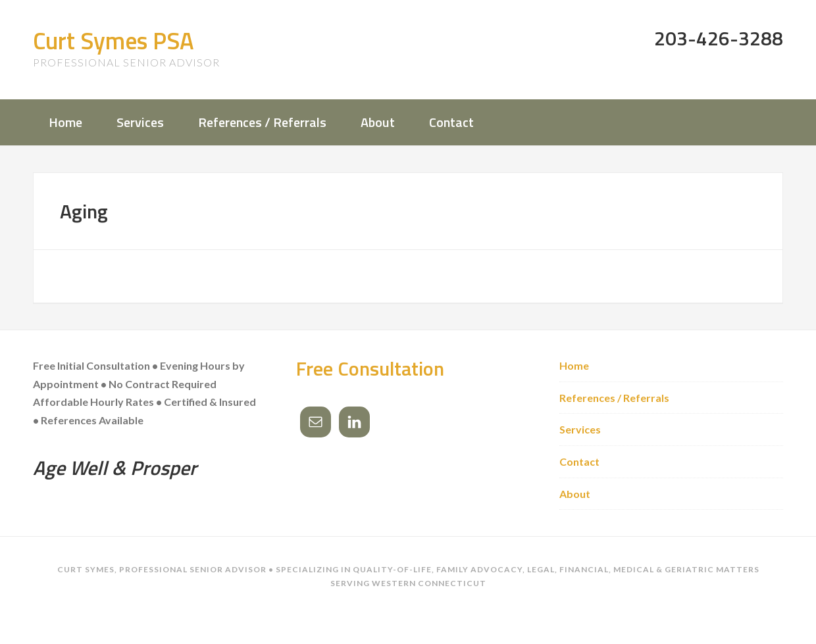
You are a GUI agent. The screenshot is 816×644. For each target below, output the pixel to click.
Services (580, 429)
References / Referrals (614, 398)
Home (574, 365)
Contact (579, 461)
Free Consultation (370, 368)
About (575, 494)
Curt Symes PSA (114, 40)
